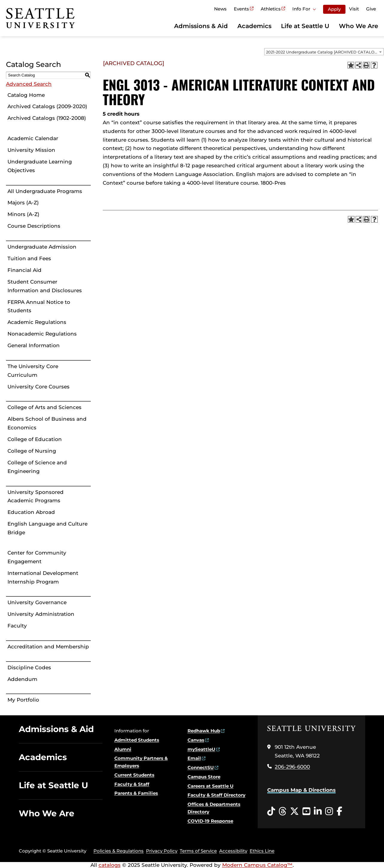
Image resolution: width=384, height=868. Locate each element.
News (220, 9)
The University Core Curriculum (33, 371)
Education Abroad (31, 512)
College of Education (35, 439)
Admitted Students (137, 740)
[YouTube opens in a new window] (306, 812)
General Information (34, 345)
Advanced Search (29, 84)
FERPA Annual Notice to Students (39, 306)
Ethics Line (262, 851)
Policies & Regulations (119, 851)
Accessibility (233, 851)
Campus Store (204, 777)
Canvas (196, 740)
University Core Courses (39, 387)
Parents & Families (136, 793)
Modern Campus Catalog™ (257, 865)
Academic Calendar (33, 138)
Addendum (22, 679)
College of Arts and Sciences (44, 407)
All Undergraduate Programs (45, 191)
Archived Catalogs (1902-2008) (47, 118)
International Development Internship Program (43, 577)
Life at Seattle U (305, 26)
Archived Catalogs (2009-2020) (47, 106)
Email (194, 758)
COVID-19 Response (210, 821)
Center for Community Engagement (37, 557)
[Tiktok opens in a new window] (271, 812)
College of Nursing (32, 451)
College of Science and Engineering (37, 467)
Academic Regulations (37, 322)
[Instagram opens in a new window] (329, 812)
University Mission (31, 150)
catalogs (110, 865)
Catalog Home (26, 95)
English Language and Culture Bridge (47, 528)
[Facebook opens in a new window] (339, 812)
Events (241, 9)
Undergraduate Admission (42, 247)
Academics (254, 26)
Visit (354, 9)
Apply (334, 9)
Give (371, 9)
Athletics (271, 9)
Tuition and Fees (29, 258)
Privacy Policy (162, 851)
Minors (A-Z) (23, 214)
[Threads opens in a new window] (282, 812)
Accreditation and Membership (48, 647)
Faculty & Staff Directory (216, 795)
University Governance (37, 602)
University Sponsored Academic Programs (36, 496)
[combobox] (324, 52)
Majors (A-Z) (23, 203)
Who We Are (358, 26)
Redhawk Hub (204, 731)
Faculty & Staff (132, 784)
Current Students (134, 775)
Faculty (17, 626)
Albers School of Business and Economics (47, 423)
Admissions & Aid (201, 26)
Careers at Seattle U (211, 786)
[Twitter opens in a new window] (294, 812)
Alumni (123, 749)
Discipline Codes (29, 668)
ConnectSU (201, 767)
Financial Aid (24, 270)
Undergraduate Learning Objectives (40, 166)
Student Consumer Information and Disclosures (45, 286)
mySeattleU (201, 749)
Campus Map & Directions (301, 790)
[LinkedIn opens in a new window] (318, 812)
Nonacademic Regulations (42, 334)
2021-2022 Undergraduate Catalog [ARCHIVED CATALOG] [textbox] (322, 52)
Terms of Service (198, 851)
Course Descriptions (34, 226)
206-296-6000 (292, 767)
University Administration (41, 614)
